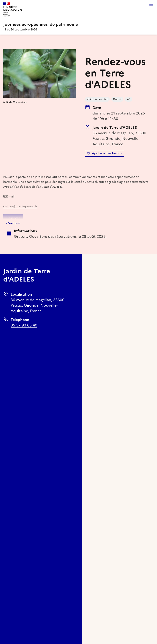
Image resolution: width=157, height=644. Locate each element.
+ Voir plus (13, 223)
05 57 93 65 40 (24, 325)
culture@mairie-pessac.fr (20, 206)
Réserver (13, 218)
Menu (151, 6)
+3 (129, 99)
